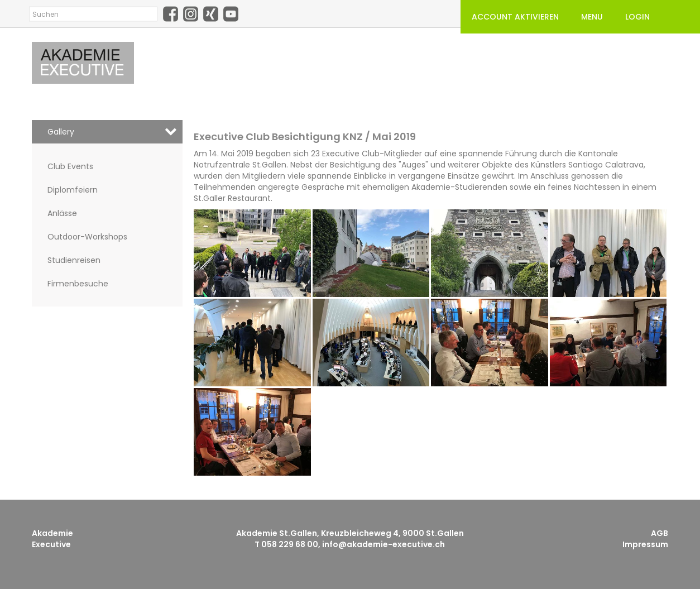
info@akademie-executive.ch (383, 544)
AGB (660, 533)
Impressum (645, 544)
